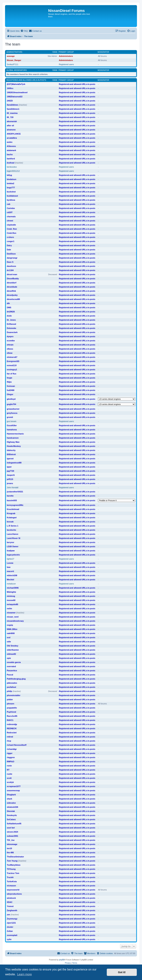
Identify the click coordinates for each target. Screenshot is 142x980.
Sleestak (11, 811)
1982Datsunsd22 (15, 97)
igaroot (10, 459)
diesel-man (12, 274)
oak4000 (11, 633)
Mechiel (10, 580)
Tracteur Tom (13, 873)
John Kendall (13, 487)
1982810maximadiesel (17, 92)
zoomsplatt (12, 935)
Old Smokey (13, 646)
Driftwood (11, 324)
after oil (10, 126)
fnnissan (11, 386)
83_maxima (12, 113)
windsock (11, 898)
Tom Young (12, 861)
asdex (10, 142)
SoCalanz (11, 819)
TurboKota (12, 881)
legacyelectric (13, 555)
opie (9, 658)
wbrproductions (14, 894)
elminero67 (12, 357)
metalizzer (11, 584)
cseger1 (11, 241)
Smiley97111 (13, 64)
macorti (10, 571)
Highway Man (13, 442)
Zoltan (10, 931)
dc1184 (10, 270)
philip (9, 691)
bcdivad (11, 163)
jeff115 (10, 479)
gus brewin (12, 421)
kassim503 (12, 500)
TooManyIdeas (14, 865)
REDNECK (12, 728)
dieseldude (12, 287)
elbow (10, 353)
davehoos (11, 266)
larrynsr (11, 542)
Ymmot (10, 906)
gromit (10, 417)
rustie (10, 774)
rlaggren (11, 757)
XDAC (10, 902)
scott (9, 778)
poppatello (12, 708)
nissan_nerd (13, 617)
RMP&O (11, 762)
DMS (9, 307)
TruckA (10, 877)
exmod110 (12, 365)
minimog (11, 596)
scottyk (10, 782)
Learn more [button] (24, 974)
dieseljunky (12, 295)
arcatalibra (12, 138)
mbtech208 (12, 575)
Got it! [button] (122, 972)
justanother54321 (15, 492)
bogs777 (11, 188)
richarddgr (12, 749)
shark (9, 799)
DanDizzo (11, 254)
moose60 (11, 600)
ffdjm (9, 382)
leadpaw (11, 551)
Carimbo (11, 208)
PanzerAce (12, 671)
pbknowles (12, 683)
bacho (10, 154)
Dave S (10, 262)
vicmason (11, 886)
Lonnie (10, 563)
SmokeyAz (12, 815)
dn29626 (11, 312)
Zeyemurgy (12, 919)
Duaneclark (12, 332)
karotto (10, 496)
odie (9, 642)
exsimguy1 (12, 370)
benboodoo (12, 167)
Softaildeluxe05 (14, 824)
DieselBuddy (13, 279)
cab (9, 204)
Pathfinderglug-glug (16, 679)
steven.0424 (12, 832)
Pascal (10, 675)
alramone (11, 130)
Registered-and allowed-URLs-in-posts (26, 80)
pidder (10, 699)
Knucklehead (13, 509)
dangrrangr (12, 258)
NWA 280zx (12, 629)
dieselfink (11, 291)
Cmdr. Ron (12, 229)
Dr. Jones (11, 320)
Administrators (14, 52)
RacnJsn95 (12, 716)
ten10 (9, 848)
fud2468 (11, 390)
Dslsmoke (12, 328)
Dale (9, 250)
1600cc (10, 88)
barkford (11, 159)
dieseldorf (12, 283)
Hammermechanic (15, 434)
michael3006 (13, 588)
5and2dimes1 (13, 109)
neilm (9, 608)
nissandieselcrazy (15, 621)
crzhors (10, 237)
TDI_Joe (11, 840)
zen (8, 915)
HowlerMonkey (14, 446)
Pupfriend (11, 712)
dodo (9, 316)
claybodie (11, 225)
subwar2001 (12, 836)
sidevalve (11, 803)
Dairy (9, 245)
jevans (10, 483)
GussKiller (12, 425)
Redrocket (12, 733)
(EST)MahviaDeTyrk (16, 84)
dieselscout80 (13, 299)
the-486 (10, 853)
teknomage (12, 844)
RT (8, 770)
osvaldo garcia (14, 662)
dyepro (10, 336)
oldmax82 (11, 654)
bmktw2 (11, 183)
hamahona (12, 430)
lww (9, 567)
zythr (9, 939)
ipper (9, 467)
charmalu (11, 216)
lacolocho (11, 530)
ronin (9, 766)
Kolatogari (12, 518)
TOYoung (11, 869)
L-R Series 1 (13, 526)
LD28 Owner (13, 546)
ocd (9, 637)
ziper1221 (11, 923)
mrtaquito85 (12, 604)
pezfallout (11, 687)
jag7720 (10, 471)
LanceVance (13, 534)
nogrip (10, 625)
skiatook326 (12, 807)
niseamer (11, 613)
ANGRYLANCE (14, 134)
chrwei (10, 221)
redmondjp (12, 724)
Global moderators (17, 70)
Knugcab (11, 513)
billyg (9, 175)
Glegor (10, 394)
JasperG (11, 475)
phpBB (62, 960)
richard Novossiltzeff (17, 745)
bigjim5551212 (13, 171)
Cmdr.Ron (12, 233)
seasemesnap (13, 790)
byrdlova (11, 200)
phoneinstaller (14, 695)
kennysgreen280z (15, 505)
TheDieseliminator (15, 857)
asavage (11, 56)
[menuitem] (24, 31)
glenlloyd (11, 399)
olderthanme (13, 650)
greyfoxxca (12, 413)
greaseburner (13, 409)
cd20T (10, 212)
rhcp (9, 741)
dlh (8, 303)
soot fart (11, 828)
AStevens (11, 146)
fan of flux (12, 374)
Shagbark (11, 795)
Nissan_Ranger (14, 60)
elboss (10, 349)
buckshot (11, 192)
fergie (10, 378)
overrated (11, 666)
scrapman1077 (14, 786)
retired (10, 737)
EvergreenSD (13, 361)
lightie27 (11, 559)
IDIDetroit (11, 454)
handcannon (13, 438)
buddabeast (12, 196)
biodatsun (12, 179)
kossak (10, 522)
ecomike (11, 341)
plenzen (11, 704)
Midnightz (11, 592)
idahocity (11, 450)
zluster (10, 927)
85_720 (10, 117)
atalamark (11, 150)
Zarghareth (12, 910)
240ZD (10, 101)
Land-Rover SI (14, 538)
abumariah (12, 121)
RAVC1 (10, 720)
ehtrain (10, 345)
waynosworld (13, 890)
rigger (10, 753)
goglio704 (11, 404)
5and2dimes (13, 105)
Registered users (66, 64)
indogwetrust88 (14, 463)
